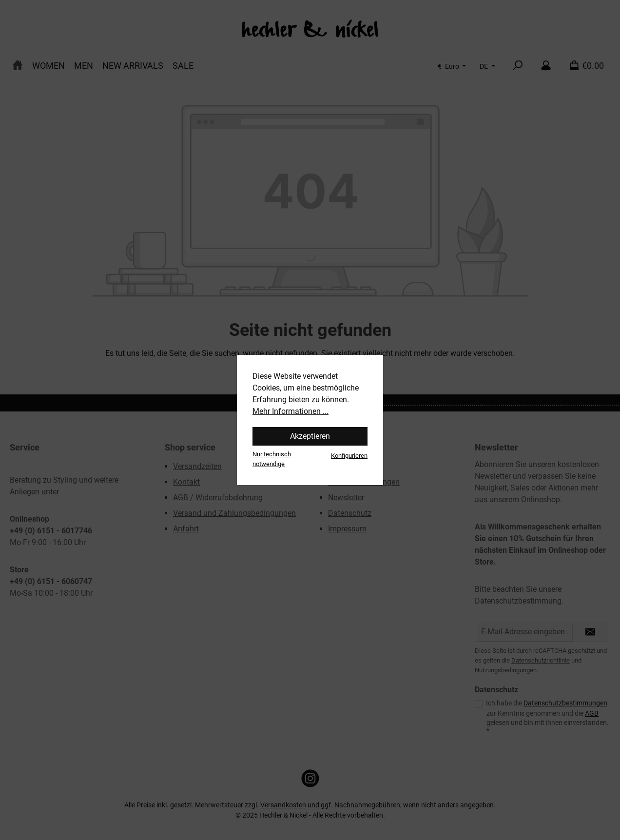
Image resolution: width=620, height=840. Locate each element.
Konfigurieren (349, 456)
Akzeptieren (310, 436)
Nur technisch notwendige (272, 459)
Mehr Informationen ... (291, 411)
